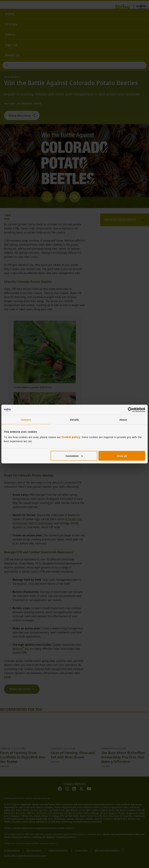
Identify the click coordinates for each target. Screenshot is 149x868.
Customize (74, 456)
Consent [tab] (26, 420)
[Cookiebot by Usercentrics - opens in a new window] (130, 410)
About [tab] (123, 420)
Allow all (122, 456)
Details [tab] (74, 420)
